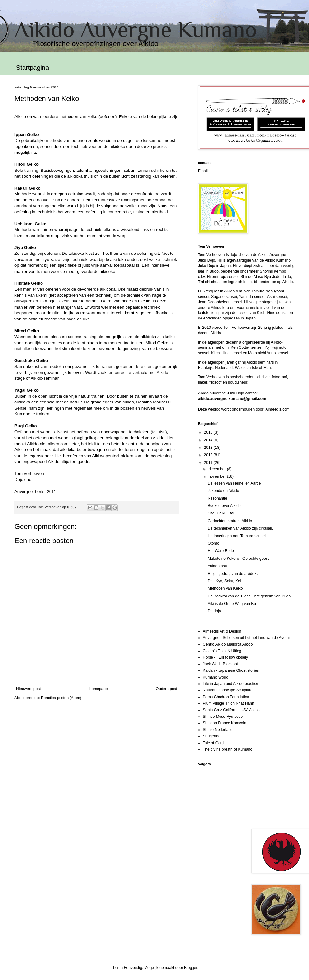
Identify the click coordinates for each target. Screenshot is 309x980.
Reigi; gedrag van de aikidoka (233, 574)
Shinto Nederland (218, 730)
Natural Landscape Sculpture (228, 690)
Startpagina (33, 68)
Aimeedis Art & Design (222, 631)
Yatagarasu (217, 566)
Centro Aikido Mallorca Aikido (228, 644)
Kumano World (215, 677)
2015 (209, 432)
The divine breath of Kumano (228, 749)
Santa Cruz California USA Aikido (231, 710)
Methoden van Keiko (225, 588)
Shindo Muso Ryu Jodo (223, 717)
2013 (209, 448)
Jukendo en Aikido (223, 491)
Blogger (191, 968)
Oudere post (166, 689)
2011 (209, 463)
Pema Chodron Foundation (226, 697)
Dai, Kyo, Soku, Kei (224, 581)
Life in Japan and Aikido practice (230, 684)
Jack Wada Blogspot (220, 664)
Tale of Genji (214, 743)
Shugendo (212, 736)
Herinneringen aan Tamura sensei (237, 536)
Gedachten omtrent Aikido (230, 521)
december (218, 469)
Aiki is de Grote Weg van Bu (232, 604)
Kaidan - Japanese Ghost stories (231, 670)
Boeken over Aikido (224, 506)
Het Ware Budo (221, 551)
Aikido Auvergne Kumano (136, 29)
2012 (209, 455)
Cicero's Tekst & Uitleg (222, 651)
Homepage (98, 689)
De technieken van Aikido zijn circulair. (240, 528)
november (218, 476)
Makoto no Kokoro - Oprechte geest (238, 559)
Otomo (213, 543)
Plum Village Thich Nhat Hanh (229, 703)
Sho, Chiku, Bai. (221, 513)
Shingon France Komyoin (225, 723)
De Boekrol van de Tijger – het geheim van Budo (249, 596)
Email (203, 171)
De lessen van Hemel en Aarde (234, 483)
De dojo (214, 611)
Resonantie (217, 498)
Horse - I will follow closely (225, 657)
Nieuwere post (28, 689)
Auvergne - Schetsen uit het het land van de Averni (246, 638)
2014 (209, 440)
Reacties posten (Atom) (61, 698)
